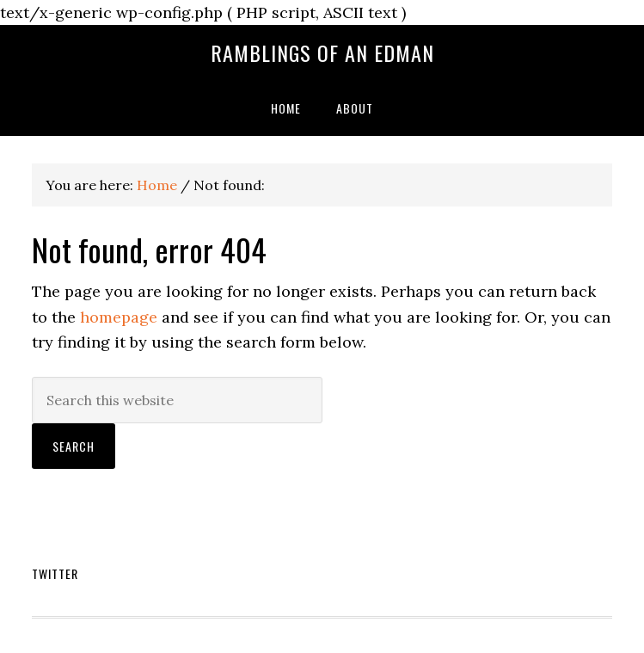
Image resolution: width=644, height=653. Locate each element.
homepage (119, 317)
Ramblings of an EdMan (322, 52)
